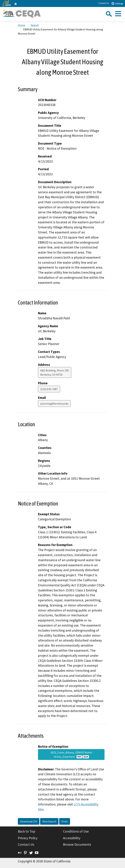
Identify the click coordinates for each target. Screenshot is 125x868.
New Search (49, 821)
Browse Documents (77, 844)
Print (65, 821)
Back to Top (27, 831)
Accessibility (72, 838)
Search (35, 25)
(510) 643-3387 (49, 389)
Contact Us (104, 3)
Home (22, 25)
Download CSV (29, 821)
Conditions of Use (76, 831)
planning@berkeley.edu (54, 404)
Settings (117, 3)
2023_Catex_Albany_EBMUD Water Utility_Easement (71, 755)
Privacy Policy (28, 838)
